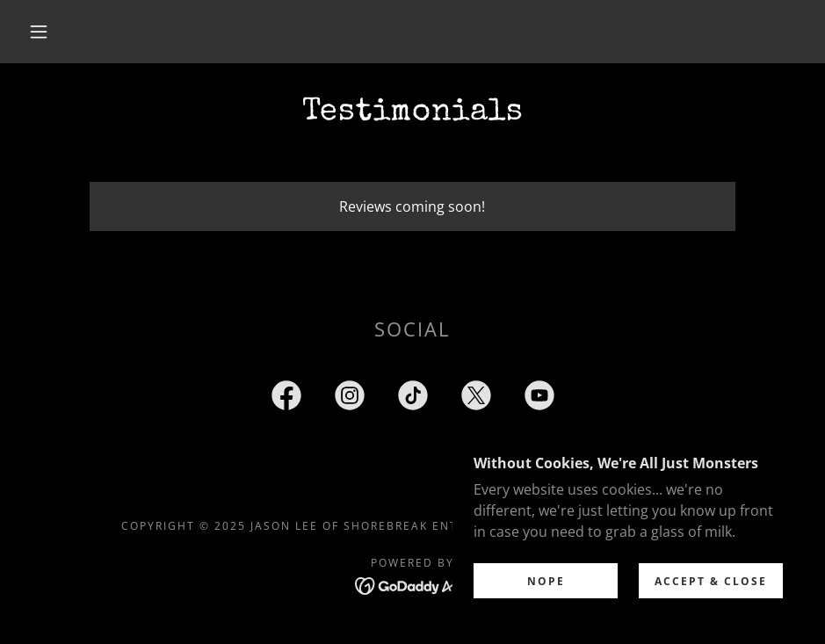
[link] (286, 399)
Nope (546, 617)
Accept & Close (711, 617)
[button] (39, 32)
